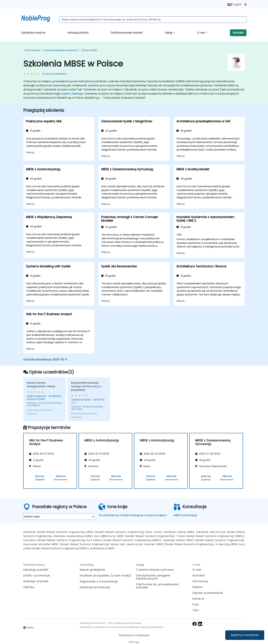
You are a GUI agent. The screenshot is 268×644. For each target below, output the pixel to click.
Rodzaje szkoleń (36, 581)
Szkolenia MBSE (89, 50)
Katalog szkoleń (78, 33)
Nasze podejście (92, 570)
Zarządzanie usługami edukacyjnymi (153, 577)
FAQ (196, 604)
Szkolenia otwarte (33, 33)
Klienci (198, 587)
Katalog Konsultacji (95, 587)
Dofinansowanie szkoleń (127, 33)
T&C (196, 610)
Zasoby (29, 587)
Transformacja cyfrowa (155, 570)
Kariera (198, 599)
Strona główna (32, 50)
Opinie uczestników (208, 593)
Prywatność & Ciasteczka (134, 635)
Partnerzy (200, 581)
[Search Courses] (153, 20)
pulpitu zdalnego (72, 94)
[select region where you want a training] (59, 517)
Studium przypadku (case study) (106, 575)
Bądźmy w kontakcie (245, 635)
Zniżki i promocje (37, 575)
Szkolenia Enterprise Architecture (61, 50)
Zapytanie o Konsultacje (99, 582)
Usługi (169, 33)
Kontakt (238, 33)
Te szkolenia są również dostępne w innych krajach (133, 515)
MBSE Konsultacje (185, 515)
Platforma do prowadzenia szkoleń (157, 586)
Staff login (134, 642)
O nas (201, 33)
